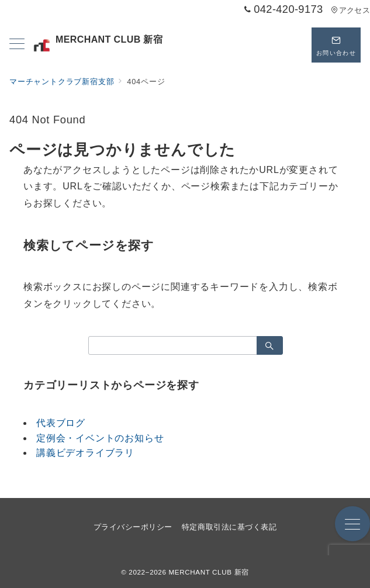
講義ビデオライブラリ (85, 453)
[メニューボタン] (17, 45)
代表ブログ (61, 423)
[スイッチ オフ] (292, 45)
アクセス (350, 10)
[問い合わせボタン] (336, 45)
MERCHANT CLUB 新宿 (97, 45)
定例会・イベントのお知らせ (100, 438)
